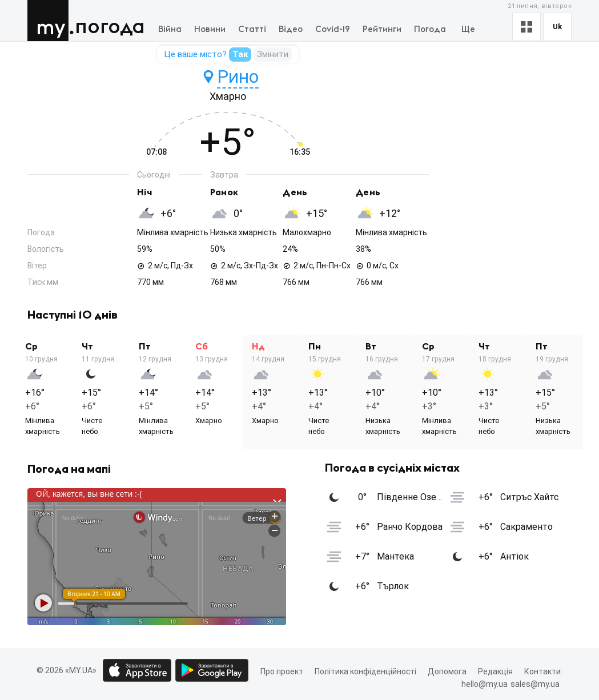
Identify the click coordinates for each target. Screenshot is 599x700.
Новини (210, 29)
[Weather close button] (157, 557)
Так (240, 54)
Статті (252, 29)
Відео (291, 29)
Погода (110, 27)
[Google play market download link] (212, 670)
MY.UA (51, 21)
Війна (170, 29)
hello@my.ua (485, 685)
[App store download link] (137, 670)
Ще (468, 29)
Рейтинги (382, 29)
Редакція (495, 671)
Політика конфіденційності (365, 671)
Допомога (447, 671)
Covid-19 (333, 29)
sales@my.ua (535, 685)
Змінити (273, 54)
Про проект (282, 671)
